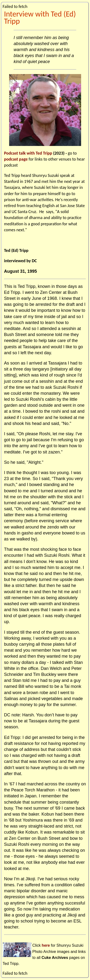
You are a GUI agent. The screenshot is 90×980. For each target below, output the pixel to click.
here (46, 945)
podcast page (16, 159)
